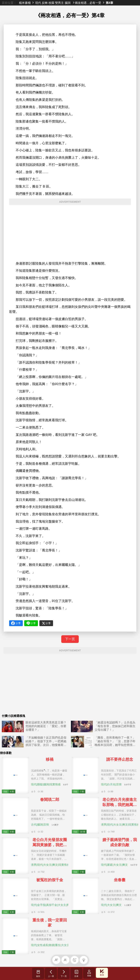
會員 (102, 973)
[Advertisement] (70, 233)
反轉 (45, 3)
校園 (51, 3)
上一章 (51, 973)
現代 (38, 3)
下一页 (70, 639)
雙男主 (59, 3)
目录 (76, 973)
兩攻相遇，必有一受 (88, 3)
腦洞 (68, 3)
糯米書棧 (25, 3)
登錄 (89, 973)
